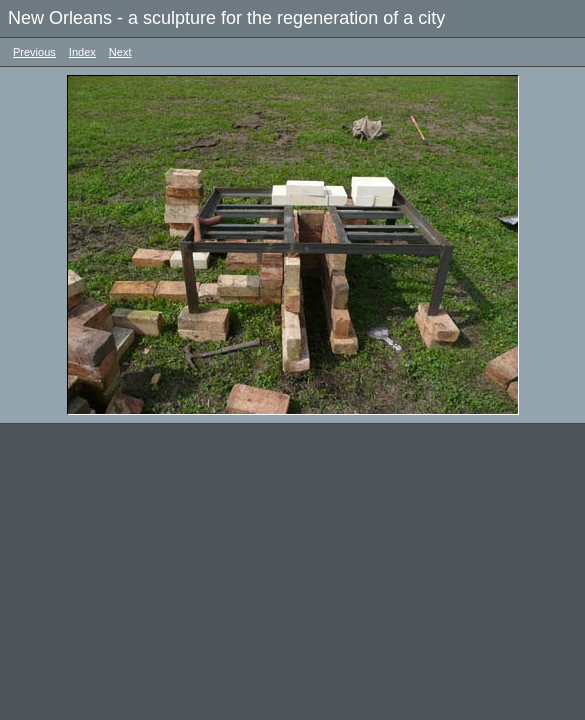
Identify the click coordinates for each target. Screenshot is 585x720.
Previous (34, 52)
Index (82, 52)
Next (120, 52)
